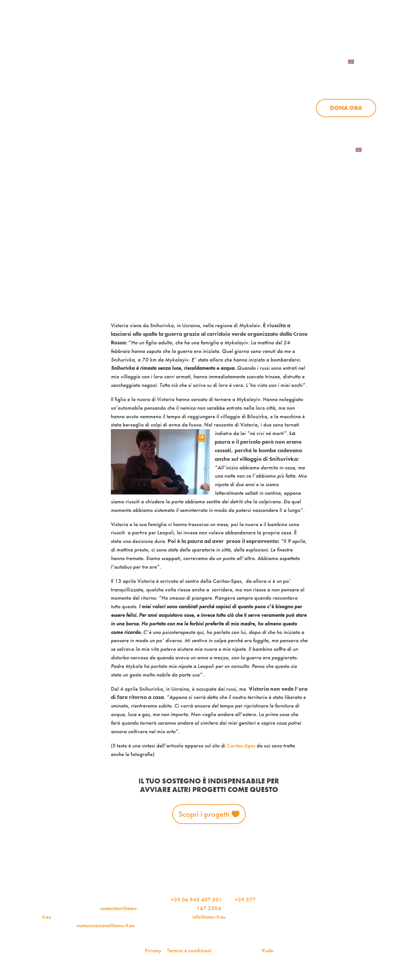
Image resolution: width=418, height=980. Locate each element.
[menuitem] (359, 62)
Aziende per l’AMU (319, 124)
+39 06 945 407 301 (196, 900)
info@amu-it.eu (209, 917)
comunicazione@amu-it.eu (106, 925)
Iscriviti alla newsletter (315, 150)
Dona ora (346, 108)
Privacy (153, 950)
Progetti (273, 75)
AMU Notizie (160, 30)
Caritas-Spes (241, 745)
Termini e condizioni (189, 950)
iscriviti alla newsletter (230, 30)
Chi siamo (222, 75)
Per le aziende (300, 30)
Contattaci (357, 30)
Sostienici (360, 75)
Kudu (268, 950)
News (316, 75)
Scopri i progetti (204, 814)
